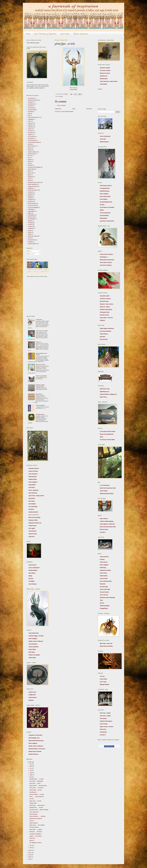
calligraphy (31, 119)
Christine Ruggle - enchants (36, 636)
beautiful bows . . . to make (36, 808)
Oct (31, 777)
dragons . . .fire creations (36, 836)
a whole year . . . (40, 320)
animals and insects (33, 100)
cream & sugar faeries (41, 376)
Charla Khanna (33, 698)
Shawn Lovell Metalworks (107, 434)
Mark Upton (32, 652)
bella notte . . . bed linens (36, 832)
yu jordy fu (103, 532)
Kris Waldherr (32, 504)
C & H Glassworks (105, 485)
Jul (31, 770)
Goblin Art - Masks (105, 307)
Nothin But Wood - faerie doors (37, 749)
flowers (30, 159)
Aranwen (102, 559)
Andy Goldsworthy (34, 633)
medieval (30, 198)
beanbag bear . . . (34, 792)
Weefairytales (103, 218)
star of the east (104, 595)
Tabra (101, 600)
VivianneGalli (103, 84)
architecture (31, 104)
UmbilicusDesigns (105, 606)
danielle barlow (33, 479)
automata (30, 112)
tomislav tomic (33, 526)
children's (30, 125)
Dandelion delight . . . (41, 385)
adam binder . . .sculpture (36, 830)
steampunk (31, 228)
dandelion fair (104, 76)
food (29, 163)
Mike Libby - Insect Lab (106, 643)
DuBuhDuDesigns (105, 191)
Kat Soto (102, 205)
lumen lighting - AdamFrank (107, 524)
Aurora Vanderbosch (34, 568)
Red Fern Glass (104, 529)
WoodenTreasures (33, 754)
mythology (31, 209)
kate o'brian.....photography (36, 781)
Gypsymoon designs (105, 570)
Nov (31, 845)
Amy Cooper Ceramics (106, 262)
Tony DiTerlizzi (32, 531)
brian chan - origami (105, 713)
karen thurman (104, 339)
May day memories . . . (41, 365)
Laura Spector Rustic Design (108, 431)
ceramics (30, 123)
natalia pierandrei (33, 512)
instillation (31, 188)
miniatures (31, 202)
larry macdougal (33, 507)
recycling (30, 223)
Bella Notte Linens (105, 389)
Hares (30, 179)
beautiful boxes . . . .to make (36, 779)
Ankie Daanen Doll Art (106, 186)
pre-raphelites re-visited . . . (36, 843)
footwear (30, 165)
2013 (30, 857)
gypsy (29, 175)
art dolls (61, 96)
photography (31, 215)
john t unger (103, 682)
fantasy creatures (32, 152)
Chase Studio (103, 679)
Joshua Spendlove (34, 647)
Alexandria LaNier (105, 296)
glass (29, 171)
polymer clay (31, 217)
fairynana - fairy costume (106, 304)
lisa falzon (31, 509)
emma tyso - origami (105, 716)
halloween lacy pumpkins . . (36, 819)
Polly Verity (103, 729)
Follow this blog (109, 746)
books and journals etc (34, 117)
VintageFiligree (104, 608)
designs (30, 135)
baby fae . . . (33, 840)
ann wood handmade (105, 331)
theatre (30, 234)
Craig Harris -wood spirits (35, 735)
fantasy (30, 150)
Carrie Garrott (104, 562)
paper (29, 213)
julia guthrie (32, 498)
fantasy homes (32, 154)
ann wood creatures (105, 71)
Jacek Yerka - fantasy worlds (36, 496)
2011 (30, 853)
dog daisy (102, 337)
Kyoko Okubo (32, 649)
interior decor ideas (33, 190)
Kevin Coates (103, 573)
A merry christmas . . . (41, 405)
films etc (30, 156)
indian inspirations (33, 184)
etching (30, 144)
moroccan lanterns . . (35, 827)
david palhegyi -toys (34, 738)
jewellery (30, 194)
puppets (30, 221)
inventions (31, 192)
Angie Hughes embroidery (107, 328)
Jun (31, 768)
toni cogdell (32, 528)
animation (30, 102)
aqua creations (104, 519)
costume (30, 131)
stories (30, 230)
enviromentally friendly (34, 142)
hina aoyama (103, 718)
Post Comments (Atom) (67, 112)
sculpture (30, 227)
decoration (31, 133)
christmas (30, 127)
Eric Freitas (32, 488)
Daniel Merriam (33, 477)
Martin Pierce (103, 397)
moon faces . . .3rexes (35, 783)
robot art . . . (32, 821)
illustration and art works (34, 182)
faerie (29, 148)
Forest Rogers (104, 199)
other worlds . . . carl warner (36, 788)
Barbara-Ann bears (105, 73)
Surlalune (102, 320)
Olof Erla (31, 579)
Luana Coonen (104, 578)
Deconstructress (104, 301)
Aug (31, 773)
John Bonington (33, 644)
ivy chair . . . (32, 799)
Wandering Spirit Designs (107, 494)
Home (28, 34)
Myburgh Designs (105, 684)
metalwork (31, 200)
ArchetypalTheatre (105, 188)
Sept (31, 775)
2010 (30, 850)
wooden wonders (32, 244)
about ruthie (65, 34)
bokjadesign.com (104, 392)
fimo (29, 158)
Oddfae (102, 210)
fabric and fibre (32, 146)
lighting (30, 196)
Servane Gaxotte (104, 592)
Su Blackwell (103, 732)
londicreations (104, 576)
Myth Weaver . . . (40, 394)
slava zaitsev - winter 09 (106, 318)
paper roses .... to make (35, 801)
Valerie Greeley (33, 534)
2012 (30, 855)
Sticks (101, 437)
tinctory (102, 603)
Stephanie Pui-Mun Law (35, 523)
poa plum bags (104, 587)
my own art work (32, 205)
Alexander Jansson (34, 468)
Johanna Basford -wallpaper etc (108, 394)
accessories (31, 98)
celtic (29, 121)
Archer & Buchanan (105, 136)
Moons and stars (32, 204)
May (31, 766)
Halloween (31, 177)
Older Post (89, 109)
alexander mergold (105, 68)
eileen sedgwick (33, 482)
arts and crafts (32, 110)
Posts (30, 251)
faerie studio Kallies (105, 196)
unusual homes (32, 240)
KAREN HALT (32, 695)
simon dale (103, 139)
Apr (31, 764)
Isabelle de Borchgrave (106, 310)
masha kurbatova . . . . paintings (37, 816)
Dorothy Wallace (33, 570)
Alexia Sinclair (32, 565)
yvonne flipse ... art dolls (35, 790)
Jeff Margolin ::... (104, 257)
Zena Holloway (33, 584)
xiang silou (32, 537)
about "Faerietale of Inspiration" (45, 34)
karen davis (32, 501)
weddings (30, 242)
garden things (31, 169)
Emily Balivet (32, 485)
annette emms (32, 692)
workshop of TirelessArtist (107, 221)
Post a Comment (61, 106)
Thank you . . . (39, 342)
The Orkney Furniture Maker (107, 440)
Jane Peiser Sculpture (106, 265)
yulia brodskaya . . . (34, 814)
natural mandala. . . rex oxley (37, 794)
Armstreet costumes (105, 299)
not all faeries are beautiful (107, 207)
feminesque (103, 568)
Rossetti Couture (104, 315)
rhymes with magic (105, 589)
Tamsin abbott (104, 491)
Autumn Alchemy (33, 471)
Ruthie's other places (81, 34)
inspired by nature (32, 186)
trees (29, 238)
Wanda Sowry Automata (35, 751)
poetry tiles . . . (33, 838)
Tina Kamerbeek (104, 216)
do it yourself (31, 136)
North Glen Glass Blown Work (108, 488)
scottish (30, 225)
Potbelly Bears (104, 79)
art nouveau (31, 108)
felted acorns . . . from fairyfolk (37, 825)
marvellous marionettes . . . (36, 834)
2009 (30, 762)
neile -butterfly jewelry (106, 581)
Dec (31, 848)
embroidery (31, 138)
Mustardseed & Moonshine (107, 260)
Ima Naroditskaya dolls (106, 202)
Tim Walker (32, 581)
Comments (31, 254)
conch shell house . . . (35, 812)
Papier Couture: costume (107, 727)
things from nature (33, 236)
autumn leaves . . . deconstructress (38, 786)
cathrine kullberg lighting (107, 521)
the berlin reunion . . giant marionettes (39, 810)
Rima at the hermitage (34, 517)
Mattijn (30, 576)
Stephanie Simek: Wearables (107, 598)
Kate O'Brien (32, 573)
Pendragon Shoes (105, 312)
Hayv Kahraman (33, 493)
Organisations (31, 211)
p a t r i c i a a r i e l (34, 515)
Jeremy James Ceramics (106, 254)
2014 (30, 859)
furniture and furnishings (34, 167)
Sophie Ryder (32, 658)
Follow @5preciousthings (33, 43)
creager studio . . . (34, 803)
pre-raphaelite (31, 219)
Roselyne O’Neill (33, 520)
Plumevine (103, 584)
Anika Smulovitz (104, 557)
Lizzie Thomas (104, 724)
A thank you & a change (42, 331)
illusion (30, 181)
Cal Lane (102, 676)
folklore (30, 161)
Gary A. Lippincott (33, 490)
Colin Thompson (33, 474)
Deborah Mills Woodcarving (36, 741)
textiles (30, 232)
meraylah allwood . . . (41, 414)
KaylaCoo (31, 700)
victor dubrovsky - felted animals (109, 81)
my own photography (33, 207)
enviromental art (32, 140)
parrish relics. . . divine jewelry (37, 805)
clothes (30, 129)
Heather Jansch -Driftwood (36, 641)
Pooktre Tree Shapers (34, 655)
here (43, 88)
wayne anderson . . (34, 823)
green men (31, 173)
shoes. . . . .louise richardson (37, 797)
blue (29, 115)
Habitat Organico (104, 142)
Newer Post (58, 109)
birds (29, 114)
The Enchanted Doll (105, 213)
